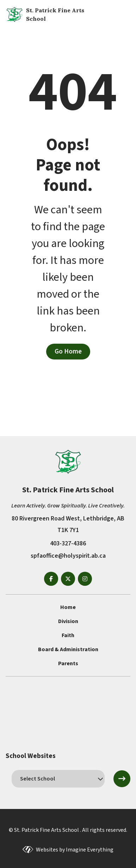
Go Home (68, 351)
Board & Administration (68, 649)
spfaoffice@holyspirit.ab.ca (68, 556)
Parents (68, 663)
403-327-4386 (68, 543)
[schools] (58, 779)
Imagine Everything (90, 850)
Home (68, 607)
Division (68, 621)
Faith (68, 635)
